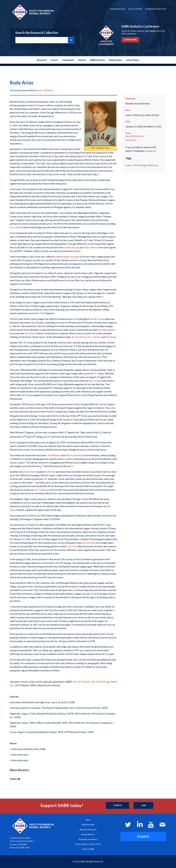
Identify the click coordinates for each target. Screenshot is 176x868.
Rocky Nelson (79, 337)
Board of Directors (88, 830)
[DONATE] (143, 837)
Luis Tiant (72, 546)
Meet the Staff (88, 825)
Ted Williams (54, 455)
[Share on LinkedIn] (14, 779)
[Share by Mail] (19, 779)
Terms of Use (95, 844)
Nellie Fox (50, 472)
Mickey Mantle (73, 455)
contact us (151, 151)
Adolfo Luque (97, 319)
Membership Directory (156, 9)
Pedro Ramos (91, 247)
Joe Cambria (16, 227)
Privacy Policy (81, 844)
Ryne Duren (30, 472)
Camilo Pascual (71, 247)
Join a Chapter (135, 9)
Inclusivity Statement (88, 839)
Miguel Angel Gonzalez (67, 257)
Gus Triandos (94, 337)
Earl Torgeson (42, 490)
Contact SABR (88, 849)
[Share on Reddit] (17, 779)
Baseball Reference (135, 136)
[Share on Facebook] (10, 779)
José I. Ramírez (45, 90)
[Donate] (118, 806)
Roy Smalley (96, 381)
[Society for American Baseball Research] (33, 12)
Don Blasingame (106, 330)
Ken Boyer (30, 333)
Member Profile (118, 9)
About (88, 820)
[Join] (143, 806)
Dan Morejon (89, 543)
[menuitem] (118, 9)
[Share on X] (12, 779)
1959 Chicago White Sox (145, 165)
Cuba (128, 165)
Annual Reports (88, 834)
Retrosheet (131, 140)
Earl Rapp (111, 337)
